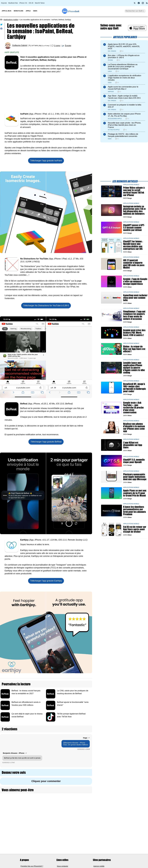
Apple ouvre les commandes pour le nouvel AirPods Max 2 (123, 88)
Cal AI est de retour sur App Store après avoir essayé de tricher (135, 529)
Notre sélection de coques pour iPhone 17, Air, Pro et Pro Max (124, 115)
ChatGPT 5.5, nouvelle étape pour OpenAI (134, 461)
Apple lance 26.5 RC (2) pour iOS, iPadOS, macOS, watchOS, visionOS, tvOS (124, 46)
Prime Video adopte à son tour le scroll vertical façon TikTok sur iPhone (134, 191)
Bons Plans (18, 11)
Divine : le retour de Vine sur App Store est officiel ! (134, 349)
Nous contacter (63, 866)
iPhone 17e (23, 3)
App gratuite (12, 52)
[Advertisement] (46, 93)
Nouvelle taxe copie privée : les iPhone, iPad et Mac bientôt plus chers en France (124, 125)
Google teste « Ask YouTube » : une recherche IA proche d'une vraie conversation (133, 408)
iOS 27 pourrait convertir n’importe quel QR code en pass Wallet (134, 264)
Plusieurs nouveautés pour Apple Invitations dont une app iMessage (135, 477)
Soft (74, 11)
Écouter (68, 46)
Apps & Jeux (6, 11)
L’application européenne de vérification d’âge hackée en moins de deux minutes (125, 78)
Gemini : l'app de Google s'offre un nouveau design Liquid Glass (135, 281)
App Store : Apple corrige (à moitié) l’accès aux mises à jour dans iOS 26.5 (124, 97)
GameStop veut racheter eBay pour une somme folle (135, 298)
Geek (35, 11)
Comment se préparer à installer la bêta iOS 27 (125, 106)
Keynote (4, 3)
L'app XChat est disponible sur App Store (133, 445)
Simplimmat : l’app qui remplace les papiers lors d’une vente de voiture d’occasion (134, 315)
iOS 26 (31, 3)
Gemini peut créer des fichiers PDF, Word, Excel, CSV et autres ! (134, 333)
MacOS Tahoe (40, 3)
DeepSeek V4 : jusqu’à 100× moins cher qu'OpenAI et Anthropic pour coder (135, 388)
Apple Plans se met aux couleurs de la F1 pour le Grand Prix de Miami (135, 493)
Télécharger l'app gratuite (46, 161)
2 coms (57, 46)
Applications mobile (11, 20)
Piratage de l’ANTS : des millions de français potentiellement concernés (123, 135)
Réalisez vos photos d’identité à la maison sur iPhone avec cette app (134, 428)
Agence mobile (99, 866)
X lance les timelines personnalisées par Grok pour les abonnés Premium (135, 511)
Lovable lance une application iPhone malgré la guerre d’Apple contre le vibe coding (134, 368)
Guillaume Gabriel (20, 45)
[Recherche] (135, 11)
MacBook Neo (13, 3)
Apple (28, 11)
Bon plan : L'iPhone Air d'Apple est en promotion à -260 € (124, 57)
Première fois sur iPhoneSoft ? (32, 866)
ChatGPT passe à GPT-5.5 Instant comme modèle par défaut (134, 228)
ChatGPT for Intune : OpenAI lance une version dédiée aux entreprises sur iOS (133, 245)
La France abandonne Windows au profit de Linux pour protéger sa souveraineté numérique (123, 67)
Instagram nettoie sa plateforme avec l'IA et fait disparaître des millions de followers (134, 210)
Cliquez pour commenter (46, 781)
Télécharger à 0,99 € (46, 306)
